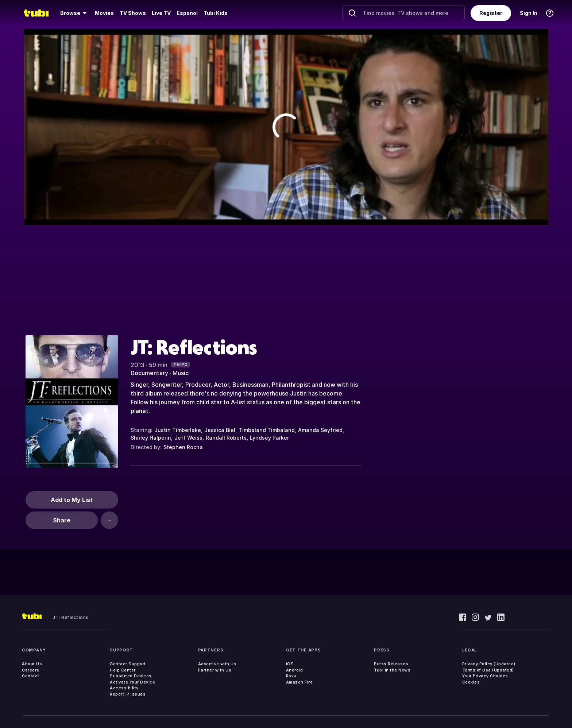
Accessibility (124, 688)
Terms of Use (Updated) (488, 670)
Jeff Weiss (188, 438)
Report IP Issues (128, 694)
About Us (32, 664)
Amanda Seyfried (320, 430)
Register (491, 13)
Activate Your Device (132, 682)
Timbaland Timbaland (267, 430)
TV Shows (133, 13)
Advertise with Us (217, 664)
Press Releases (391, 664)
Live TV (161, 13)
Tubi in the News (392, 670)
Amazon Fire (299, 682)
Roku (291, 676)
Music (181, 373)
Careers (31, 670)
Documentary (149, 373)
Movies (104, 13)
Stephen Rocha (183, 447)
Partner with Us (215, 670)
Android (295, 670)
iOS (290, 664)
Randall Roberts (226, 438)
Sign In (529, 13)
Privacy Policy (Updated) (489, 664)
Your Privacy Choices (485, 676)
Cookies (471, 682)
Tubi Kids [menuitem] (216, 13)
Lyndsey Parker (269, 438)
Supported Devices (131, 676)
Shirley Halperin (151, 438)
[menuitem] (75, 13)
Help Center (123, 670)
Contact (31, 676)
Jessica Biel (220, 430)
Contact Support (128, 664)
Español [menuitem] (187, 13)
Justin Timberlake (178, 430)
